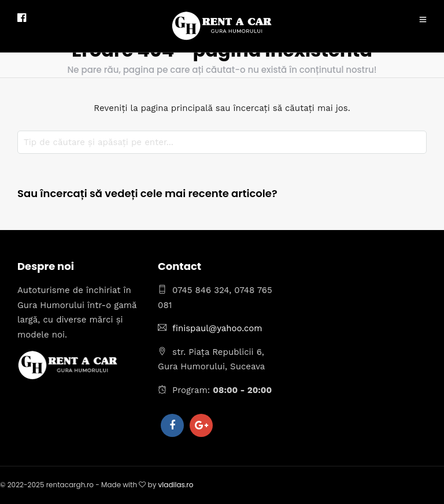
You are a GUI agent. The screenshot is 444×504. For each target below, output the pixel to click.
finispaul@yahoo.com (217, 328)
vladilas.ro (176, 485)
